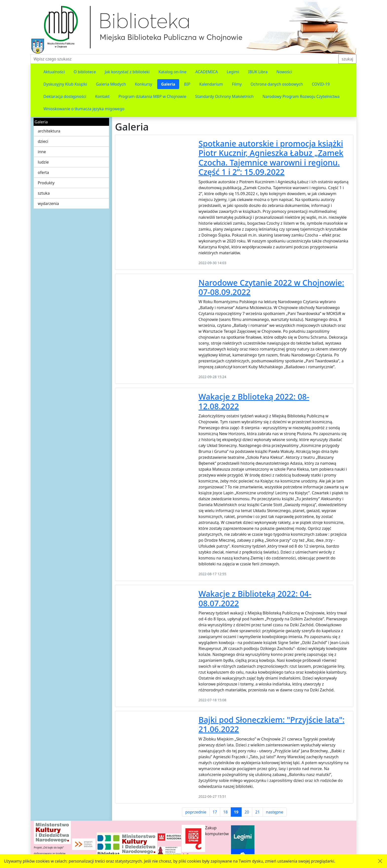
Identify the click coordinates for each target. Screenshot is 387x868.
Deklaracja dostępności (65, 96)
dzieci (43, 141)
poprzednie (196, 812)
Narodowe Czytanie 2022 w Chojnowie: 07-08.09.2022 (271, 287)
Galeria (168, 84)
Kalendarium (211, 84)
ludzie (43, 162)
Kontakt (102, 96)
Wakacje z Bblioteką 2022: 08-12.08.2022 (254, 401)
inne (42, 152)
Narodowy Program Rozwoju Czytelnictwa (301, 96)
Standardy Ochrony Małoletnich (224, 96)
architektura (49, 131)
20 (247, 812)
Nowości (284, 72)
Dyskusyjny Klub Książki (65, 84)
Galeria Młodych (111, 84)
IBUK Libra (258, 72)
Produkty (46, 183)
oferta (43, 172)
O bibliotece (85, 72)
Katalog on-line (172, 72)
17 (215, 812)
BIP (187, 84)
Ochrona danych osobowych (277, 84)
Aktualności (54, 72)
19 (236, 812)
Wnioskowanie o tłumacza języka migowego (84, 109)
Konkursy (143, 84)
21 (257, 812)
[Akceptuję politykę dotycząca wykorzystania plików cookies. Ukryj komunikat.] (380, 861)
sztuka (44, 193)
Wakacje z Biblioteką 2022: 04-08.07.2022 (255, 598)
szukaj (347, 59)
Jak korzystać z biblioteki (127, 72)
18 (225, 812)
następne (274, 812)
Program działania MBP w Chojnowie (152, 96)
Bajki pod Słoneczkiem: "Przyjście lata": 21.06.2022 (271, 724)
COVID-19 (321, 84)
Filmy (237, 84)
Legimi (233, 72)
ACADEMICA (207, 72)
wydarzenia (48, 203)
